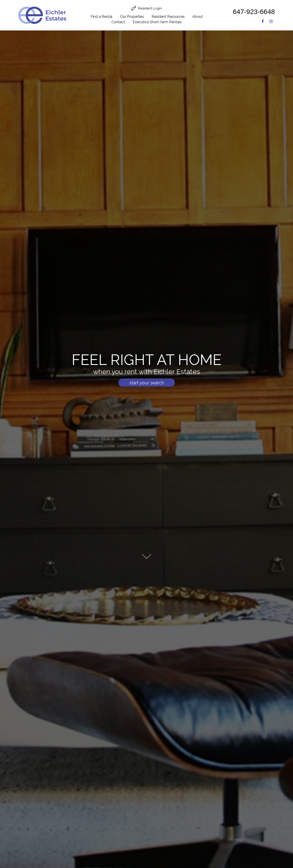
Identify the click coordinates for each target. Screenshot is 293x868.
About (198, 17)
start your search (147, 388)
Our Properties (132, 17)
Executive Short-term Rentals (157, 22)
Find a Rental (101, 17)
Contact (118, 22)
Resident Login (150, 8)
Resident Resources (168, 17)
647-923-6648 (254, 12)
